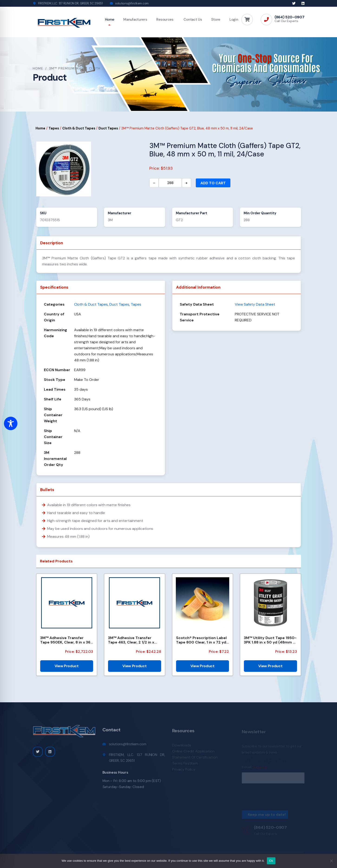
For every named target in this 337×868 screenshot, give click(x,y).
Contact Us (192, 20)
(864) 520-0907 (290, 17)
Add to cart (213, 183)
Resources (165, 20)
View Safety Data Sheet (255, 304)
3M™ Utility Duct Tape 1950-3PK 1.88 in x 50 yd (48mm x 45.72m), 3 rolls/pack (270, 640)
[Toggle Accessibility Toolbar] (11, 423)
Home (110, 20)
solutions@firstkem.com (132, 3)
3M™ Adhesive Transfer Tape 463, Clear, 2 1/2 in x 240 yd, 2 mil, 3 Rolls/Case (132, 640)
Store (216, 20)
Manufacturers (135, 20)
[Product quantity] (170, 183)
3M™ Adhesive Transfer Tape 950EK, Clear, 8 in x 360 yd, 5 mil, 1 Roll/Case (67, 640)
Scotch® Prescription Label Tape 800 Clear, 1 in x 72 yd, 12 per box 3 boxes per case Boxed (202, 640)
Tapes (54, 128)
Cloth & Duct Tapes (79, 128)
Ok (271, 861)
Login (234, 20)
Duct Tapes (108, 128)
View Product (67, 666)
